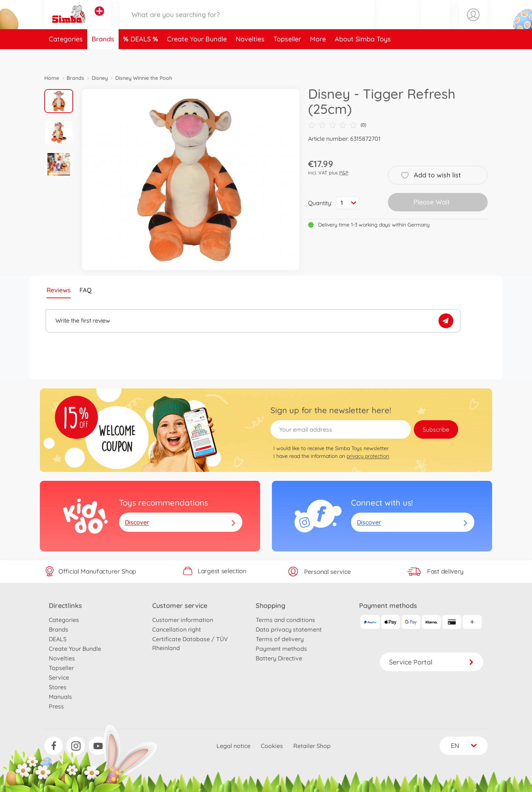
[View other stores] (99, 20)
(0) (337, 125)
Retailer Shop (312, 746)
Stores (58, 687)
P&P (344, 173)
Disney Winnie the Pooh (144, 78)
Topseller (287, 57)
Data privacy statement (289, 629)
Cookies (272, 746)
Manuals (60, 697)
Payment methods (281, 649)
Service (59, 677)
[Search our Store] (247, 23)
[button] (436, 23)
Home (52, 78)
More (318, 57)
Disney (100, 78)
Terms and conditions (285, 620)
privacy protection (368, 456)
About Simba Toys (363, 57)
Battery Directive (279, 658)
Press (56, 706)
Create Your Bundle (197, 57)
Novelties (250, 57)
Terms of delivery (280, 639)
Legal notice (233, 746)
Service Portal (432, 662)
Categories (66, 57)
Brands (103, 57)
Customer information (183, 620)
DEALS (141, 57)
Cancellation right (177, 629)
